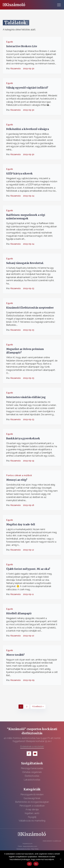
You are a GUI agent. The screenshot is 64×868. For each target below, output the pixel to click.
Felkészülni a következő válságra (28, 129)
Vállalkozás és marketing (32, 821)
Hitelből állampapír (19, 613)
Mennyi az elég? (17, 480)
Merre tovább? (15, 655)
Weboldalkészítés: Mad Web (27, 849)
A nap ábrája (32, 809)
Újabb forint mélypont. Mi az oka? (28, 569)
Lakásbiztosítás (32, 780)
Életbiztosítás (32, 776)
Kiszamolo (16, 69)
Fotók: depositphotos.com (28, 846)
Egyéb (10, 42)
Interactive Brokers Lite (22, 46)
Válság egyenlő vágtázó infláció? (27, 88)
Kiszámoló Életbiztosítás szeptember (30, 307)
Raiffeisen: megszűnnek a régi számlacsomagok (26, 217)
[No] (60, 859)
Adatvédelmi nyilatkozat (52, 841)
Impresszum (28, 844)
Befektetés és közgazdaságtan (32, 802)
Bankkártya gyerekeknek (23, 438)
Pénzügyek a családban (32, 806)
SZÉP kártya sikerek (19, 174)
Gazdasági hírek (32, 798)
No (36, 864)
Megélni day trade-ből (21, 524)
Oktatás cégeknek (32, 772)
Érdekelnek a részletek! (32, 747)
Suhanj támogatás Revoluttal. (25, 263)
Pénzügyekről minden (32, 794)
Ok (29, 864)
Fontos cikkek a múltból (19, 475)
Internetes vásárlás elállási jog (26, 397)
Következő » (38, 706)
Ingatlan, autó (32, 813)
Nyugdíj (32, 817)
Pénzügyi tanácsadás (32, 768)
